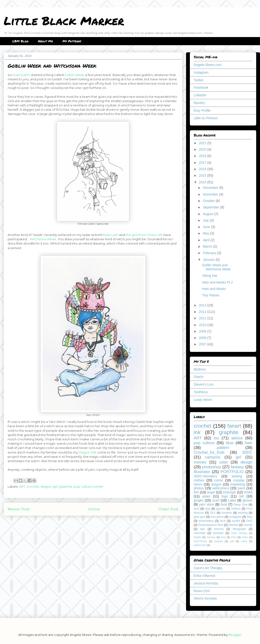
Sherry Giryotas (205, 598)
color (224, 462)
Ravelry (199, 103)
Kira (223, 537)
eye (203, 529)
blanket (233, 525)
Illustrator (202, 472)
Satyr (245, 537)
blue (230, 443)
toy (216, 438)
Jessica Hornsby (206, 583)
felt (242, 496)
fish (196, 492)
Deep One (241, 505)
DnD (249, 521)
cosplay (239, 480)
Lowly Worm (203, 400)
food (224, 504)
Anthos (236, 509)
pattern (223, 448)
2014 (203, 182)
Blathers (200, 369)
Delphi (198, 537)
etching (243, 513)
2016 (203, 169)
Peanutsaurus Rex (211, 525)
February (210, 253)
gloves (248, 500)
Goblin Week (74, 75)
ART (22, 486)
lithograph (239, 529)
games (221, 509)
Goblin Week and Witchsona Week (216, 267)
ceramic (227, 513)
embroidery (206, 521)
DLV (213, 513)
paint (241, 488)
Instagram (201, 72)
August (208, 214)
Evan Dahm (21, 75)
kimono (219, 529)
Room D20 (202, 591)
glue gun (199, 517)
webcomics (221, 488)
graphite (66, 486)
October (209, 201)
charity (248, 525)
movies (200, 462)
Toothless (201, 392)
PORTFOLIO (232, 472)
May (206, 233)
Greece (211, 537)
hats (249, 443)
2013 (203, 305)
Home (94, 509)
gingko (199, 500)
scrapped (235, 517)
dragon (46, 486)
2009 (203, 331)
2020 (203, 149)
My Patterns (72, 41)
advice (237, 438)
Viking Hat (210, 276)
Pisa (234, 537)
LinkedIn (200, 95)
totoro (198, 484)
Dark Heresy (239, 533)
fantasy (237, 467)
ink (197, 432)
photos (199, 488)
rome (244, 541)
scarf (216, 500)
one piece (217, 517)
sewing (237, 476)
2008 (203, 338)
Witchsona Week (43, 239)
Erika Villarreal (204, 576)
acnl (196, 509)
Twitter (199, 80)
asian (206, 496)
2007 (203, 344)
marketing (238, 484)
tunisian (218, 533)
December (211, 188)
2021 (203, 143)
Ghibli (248, 492)
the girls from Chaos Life (144, 235)
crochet (33, 486)
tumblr (98, 486)
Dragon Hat (87, 452)
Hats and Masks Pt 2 (217, 282)
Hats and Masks (214, 289)
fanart (234, 426)
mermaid (200, 533)
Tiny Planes (211, 295)
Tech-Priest (200, 541)
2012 (203, 312)
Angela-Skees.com (208, 65)
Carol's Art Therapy (208, 568)
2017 (203, 163)
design (247, 462)
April (207, 240)
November (211, 194)
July (206, 220)
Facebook (201, 87)
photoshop (212, 467)
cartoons (213, 457)
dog (208, 509)
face (223, 521)
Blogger (235, 635)
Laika (232, 500)
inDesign (229, 492)
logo (225, 496)
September (211, 207)
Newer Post (19, 509)
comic (219, 480)
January (209, 260)
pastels (218, 541)
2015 (203, 175)
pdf (232, 541)
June (207, 227)
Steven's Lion (204, 384)
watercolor (200, 545)
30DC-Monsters (205, 476)
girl (55, 486)
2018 (203, 156)
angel (211, 492)
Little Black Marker (64, 21)
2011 (203, 318)
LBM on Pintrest (206, 118)
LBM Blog (20, 41)
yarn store (206, 504)
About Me (45, 41)
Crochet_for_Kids (209, 452)
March (208, 246)
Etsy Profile (202, 110)
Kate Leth (111, 235)
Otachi (198, 377)
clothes (199, 480)
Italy (250, 517)
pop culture (83, 486)
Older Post (168, 509)
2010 (203, 325)
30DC (247, 452)
